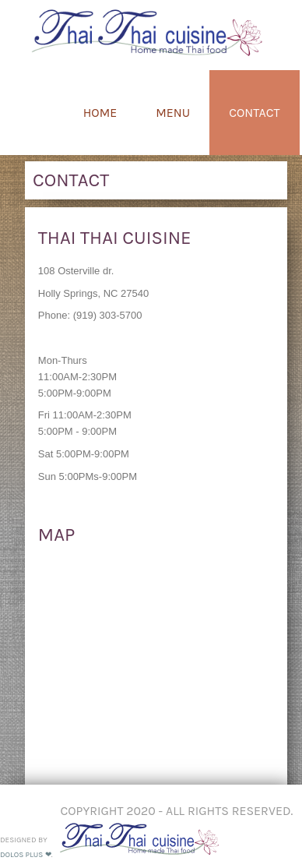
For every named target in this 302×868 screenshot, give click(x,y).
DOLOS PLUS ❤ (26, 855)
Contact (254, 113)
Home (100, 113)
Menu (173, 113)
